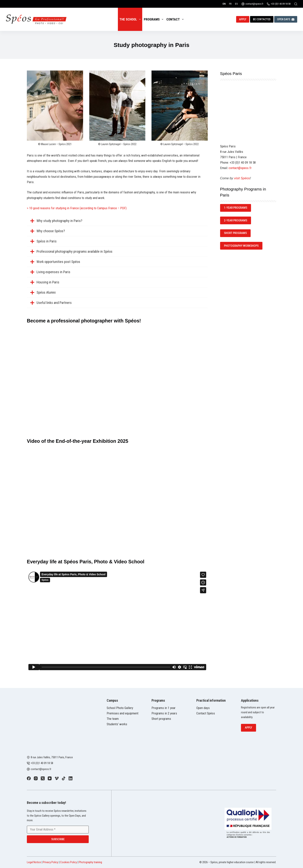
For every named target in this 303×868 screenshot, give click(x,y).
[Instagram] (36, 778)
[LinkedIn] (71, 778)
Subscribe (58, 839)
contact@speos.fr (254, 4)
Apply (243, 19)
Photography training (90, 862)
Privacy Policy (51, 862)
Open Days (286, 19)
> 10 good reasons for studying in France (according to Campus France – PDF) (77, 208)
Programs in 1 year (163, 708)
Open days (203, 708)
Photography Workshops (241, 246)
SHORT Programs (235, 233)
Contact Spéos (206, 713)
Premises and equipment (123, 713)
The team (113, 719)
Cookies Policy (69, 862)
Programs (154, 19)
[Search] (296, 4)
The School (131, 19)
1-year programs (236, 208)
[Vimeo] (57, 778)
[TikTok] (64, 778)
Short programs (161, 719)
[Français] (230, 4)
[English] (224, 4)
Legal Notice (34, 862)
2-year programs (236, 220)
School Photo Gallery (120, 708)
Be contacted (262, 19)
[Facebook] (29, 778)
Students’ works (117, 724)
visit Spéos (242, 178)
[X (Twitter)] (43, 778)
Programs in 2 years (164, 713)
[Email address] (58, 830)
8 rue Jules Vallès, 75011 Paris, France (52, 757)
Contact (176, 19)
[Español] (236, 4)
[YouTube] (50, 778)
